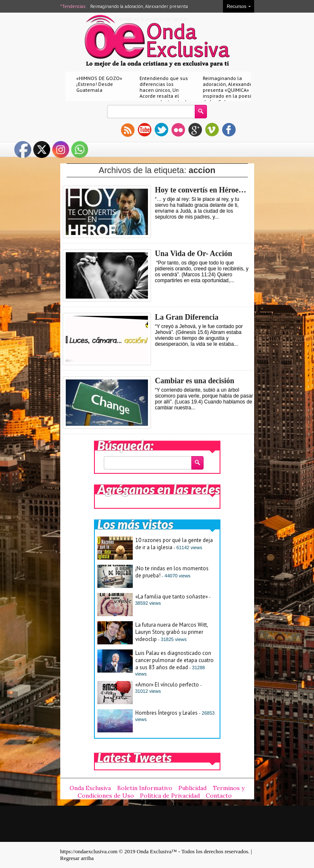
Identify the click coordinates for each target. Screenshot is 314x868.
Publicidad (192, 788)
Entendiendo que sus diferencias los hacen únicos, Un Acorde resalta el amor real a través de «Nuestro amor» (164, 93)
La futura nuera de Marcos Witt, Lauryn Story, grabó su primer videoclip (172, 632)
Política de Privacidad (170, 796)
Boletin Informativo (145, 788)
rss (128, 130)
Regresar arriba (77, 858)
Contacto (219, 796)
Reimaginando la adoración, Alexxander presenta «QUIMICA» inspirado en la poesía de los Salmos (229, 90)
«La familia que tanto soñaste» (172, 597)
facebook (229, 130)
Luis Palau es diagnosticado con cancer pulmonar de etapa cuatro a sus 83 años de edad (174, 660)
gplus (195, 130)
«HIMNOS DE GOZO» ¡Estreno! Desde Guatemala (99, 84)
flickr (178, 130)
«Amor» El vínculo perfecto (167, 685)
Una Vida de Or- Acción (194, 254)
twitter (161, 130)
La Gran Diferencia (187, 317)
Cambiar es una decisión (195, 381)
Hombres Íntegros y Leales (166, 713)
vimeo (212, 130)
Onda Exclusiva (90, 788)
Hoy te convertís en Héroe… (201, 190)
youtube (145, 130)
